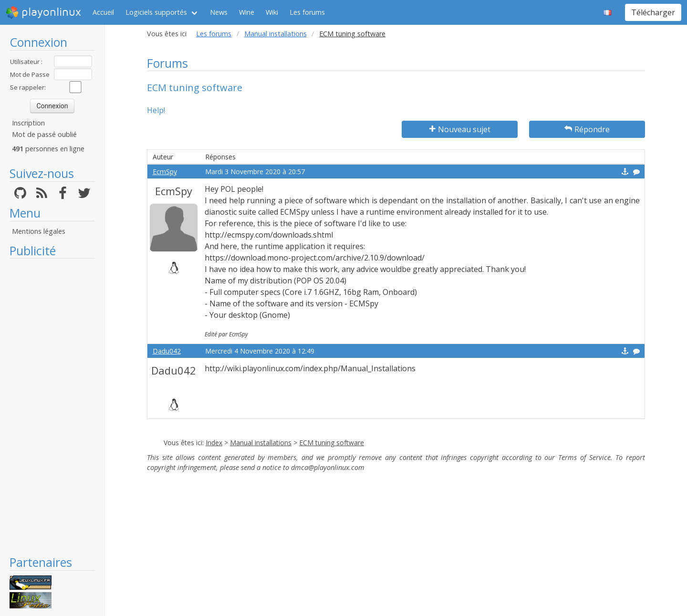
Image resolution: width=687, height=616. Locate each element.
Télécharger (653, 12)
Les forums (307, 12)
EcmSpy (165, 172)
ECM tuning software (332, 443)
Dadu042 (167, 351)
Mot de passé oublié (44, 134)
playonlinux (43, 12)
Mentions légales (39, 231)
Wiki (272, 12)
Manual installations (276, 34)
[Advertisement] (52, 407)
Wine (247, 12)
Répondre (587, 129)
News (219, 12)
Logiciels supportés (156, 12)
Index (214, 443)
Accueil (103, 12)
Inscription (28, 123)
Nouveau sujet (460, 129)
